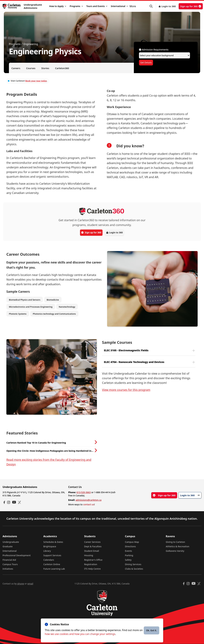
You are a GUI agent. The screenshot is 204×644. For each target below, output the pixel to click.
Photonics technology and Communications (54, 314)
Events (128, 551)
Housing (89, 555)
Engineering (31, 44)
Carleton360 (62, 68)
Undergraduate (11, 542)
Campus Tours (10, 564)
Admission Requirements (154, 50)
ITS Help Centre (92, 569)
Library (47, 551)
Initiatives (8, 569)
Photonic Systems (18, 314)
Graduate (8, 546)
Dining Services (133, 564)
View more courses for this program (126, 390)
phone (21, 584)
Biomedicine (53, 300)
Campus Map (132, 542)
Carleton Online (52, 564)
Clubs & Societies (134, 569)
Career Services (92, 542)
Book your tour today (36, 81)
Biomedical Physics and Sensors (25, 300)
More (133, 6)
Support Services (52, 555)
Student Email (92, 551)
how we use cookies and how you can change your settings (80, 634)
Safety (128, 560)
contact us (89, 504)
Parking (129, 555)
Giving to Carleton (175, 542)
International (119, 6)
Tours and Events (97, 6)
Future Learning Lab (54, 569)
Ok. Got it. (151, 630)
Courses (31, 68)
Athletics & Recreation (177, 546)
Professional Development (17, 555)
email (30, 584)
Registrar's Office (93, 560)
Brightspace (50, 546)
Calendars (49, 560)
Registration (91, 564)
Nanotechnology (67, 307)
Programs (76, 6)
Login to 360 (169, 6)
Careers (16, 68)
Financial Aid (9, 560)
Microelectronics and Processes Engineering (31, 307)
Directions (130, 546)
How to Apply (58, 6)
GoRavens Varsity (175, 551)
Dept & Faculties (93, 546)
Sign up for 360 (191, 6)
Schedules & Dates (53, 542)
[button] (153, 6)
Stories (45, 68)
